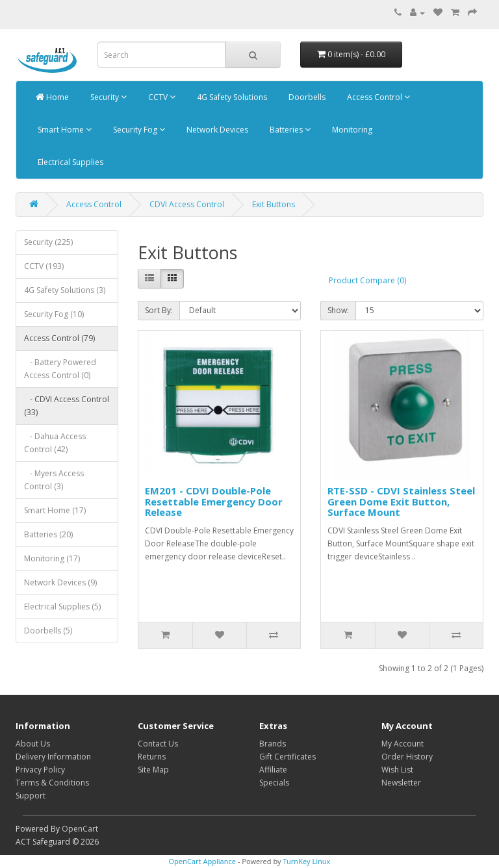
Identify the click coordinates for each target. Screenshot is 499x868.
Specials (274, 783)
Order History (407, 757)
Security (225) (48, 242)
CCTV (161, 97)
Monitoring (351, 130)
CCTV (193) (44, 266)
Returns (152, 757)
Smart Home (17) (55, 510)
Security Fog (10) (54, 314)
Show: (338, 310)
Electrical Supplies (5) (62, 606)
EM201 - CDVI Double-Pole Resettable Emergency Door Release (214, 501)
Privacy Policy (40, 770)
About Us (33, 744)
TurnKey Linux (306, 861)
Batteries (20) (48, 534)
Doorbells (306, 97)
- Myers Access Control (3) (54, 480)
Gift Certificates (288, 757)
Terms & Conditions (52, 783)
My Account (403, 744)
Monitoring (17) (52, 558)
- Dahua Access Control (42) (55, 443)
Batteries (289, 130)
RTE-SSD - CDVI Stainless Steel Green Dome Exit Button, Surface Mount (401, 501)
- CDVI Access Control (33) (67, 406)
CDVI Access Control (187, 204)
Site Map (153, 770)
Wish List (397, 770)
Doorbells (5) (48, 631)
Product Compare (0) (367, 280)
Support (31, 796)
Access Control (377, 97)
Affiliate (273, 770)
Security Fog (138, 130)
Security (108, 97)
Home (52, 97)
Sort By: (159, 310)
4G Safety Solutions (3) (65, 290)
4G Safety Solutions (231, 97)
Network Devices (216, 130)
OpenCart (80, 829)
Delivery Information (53, 757)
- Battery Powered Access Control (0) (60, 369)
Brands (273, 744)
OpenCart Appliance (203, 861)
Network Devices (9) (60, 582)
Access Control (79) (59, 338)
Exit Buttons (274, 204)
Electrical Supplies (70, 162)
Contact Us (158, 744)
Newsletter (401, 783)
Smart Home (64, 130)
